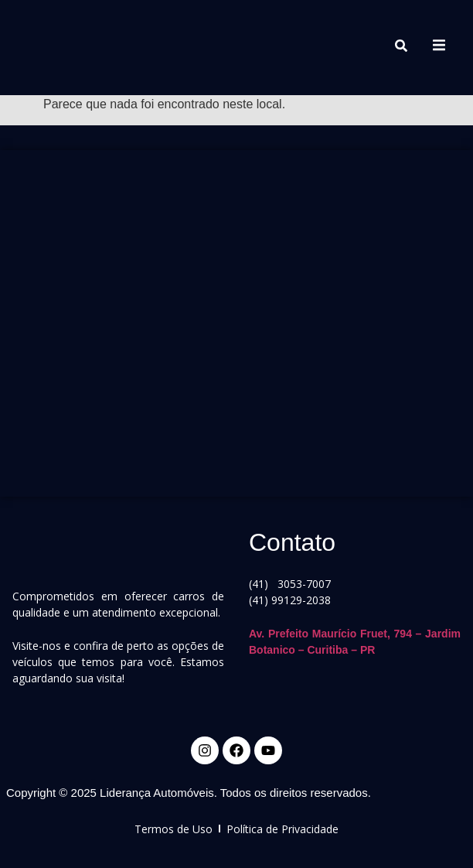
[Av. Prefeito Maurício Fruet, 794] (236, 317)
